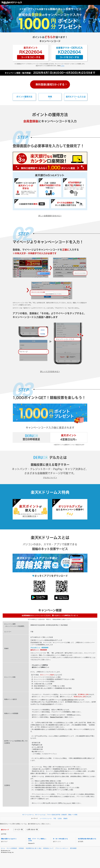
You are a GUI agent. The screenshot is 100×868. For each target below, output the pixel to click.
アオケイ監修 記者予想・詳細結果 (57, 815)
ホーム (3, 848)
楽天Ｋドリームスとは (76, 97)
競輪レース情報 (73, 815)
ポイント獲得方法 (24, 97)
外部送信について (48, 848)
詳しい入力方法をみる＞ (50, 372)
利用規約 (21, 848)
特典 (50, 97)
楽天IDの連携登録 (68, 700)
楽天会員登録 (47, 704)
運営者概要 (73, 848)
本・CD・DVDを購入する (60, 839)
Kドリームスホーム (28, 815)
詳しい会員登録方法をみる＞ (50, 216)
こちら (63, 66)
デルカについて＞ (50, 478)
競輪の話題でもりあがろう (9, 839)
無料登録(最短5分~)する (50, 84)
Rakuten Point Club (56, 717)
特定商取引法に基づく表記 (34, 848)
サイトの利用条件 (12, 848)
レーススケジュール (46, 818)
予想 (55, 818)
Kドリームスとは (40, 815)
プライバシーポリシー (62, 848)
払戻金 (60, 818)
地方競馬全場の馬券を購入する (87, 839)
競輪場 (65, 818)
